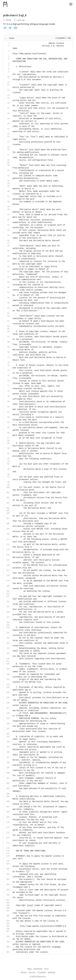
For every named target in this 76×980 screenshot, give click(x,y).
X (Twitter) (42, 972)
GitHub (24, 972)
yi (4, 15)
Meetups (52, 972)
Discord (32, 972)
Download (38, 969)
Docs (46, 969)
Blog (29, 969)
